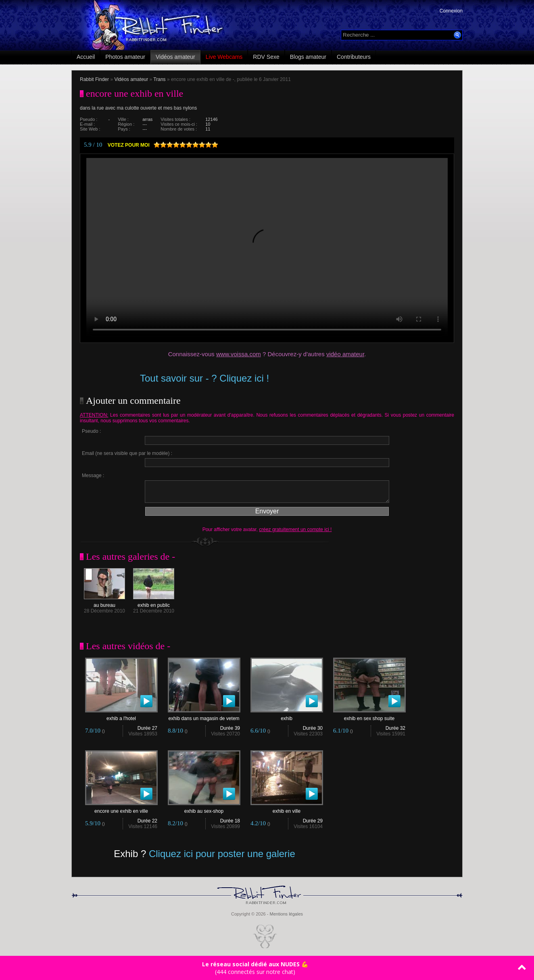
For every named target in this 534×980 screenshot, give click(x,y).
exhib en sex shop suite (369, 716)
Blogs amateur (308, 57)
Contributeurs (354, 57)
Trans (159, 79)
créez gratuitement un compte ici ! (295, 529)
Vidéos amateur (175, 57)
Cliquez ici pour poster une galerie (222, 854)
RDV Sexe (266, 57)
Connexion (451, 11)
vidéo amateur (345, 354)
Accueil (86, 57)
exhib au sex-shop (204, 809)
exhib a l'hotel (121, 716)
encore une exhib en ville (121, 809)
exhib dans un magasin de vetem (204, 716)
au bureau (104, 603)
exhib (287, 716)
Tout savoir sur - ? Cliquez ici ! (204, 378)
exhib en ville (287, 809)
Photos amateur (125, 57)
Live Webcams (224, 57)
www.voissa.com (239, 354)
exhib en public (154, 603)
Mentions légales (286, 914)
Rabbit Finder (94, 79)
